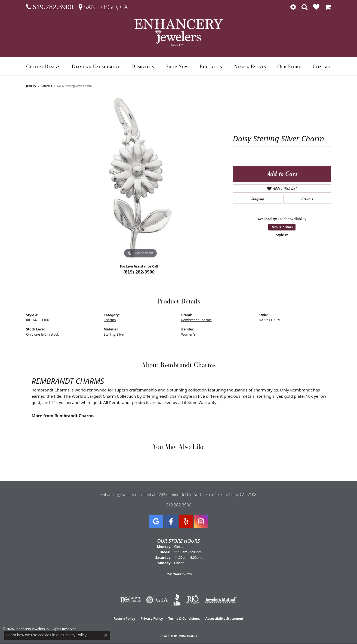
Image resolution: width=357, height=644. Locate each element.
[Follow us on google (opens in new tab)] (156, 521)
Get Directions (179, 574)
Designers (143, 66)
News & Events (250, 66)
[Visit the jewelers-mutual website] (221, 600)
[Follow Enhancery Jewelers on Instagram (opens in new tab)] (201, 521)
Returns (307, 199)
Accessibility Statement (224, 619)
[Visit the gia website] (157, 600)
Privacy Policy (152, 619)
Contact (322, 66)
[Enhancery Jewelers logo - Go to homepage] (179, 33)
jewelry (31, 86)
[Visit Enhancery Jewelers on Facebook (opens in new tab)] (171, 521)
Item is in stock (282, 227)
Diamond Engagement (96, 66)
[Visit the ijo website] (130, 600)
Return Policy (124, 619)
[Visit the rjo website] (193, 600)
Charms (47, 86)
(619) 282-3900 (139, 272)
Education (211, 66)
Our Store (289, 66)
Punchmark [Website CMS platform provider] (188, 636)
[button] (293, 7)
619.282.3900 (178, 505)
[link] (50, 7)
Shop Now (177, 66)
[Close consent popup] (106, 635)
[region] (140, 178)
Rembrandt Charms (196, 320)
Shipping (257, 199)
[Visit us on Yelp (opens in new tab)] (186, 521)
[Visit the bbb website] (177, 600)
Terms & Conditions (184, 619)
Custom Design (43, 66)
